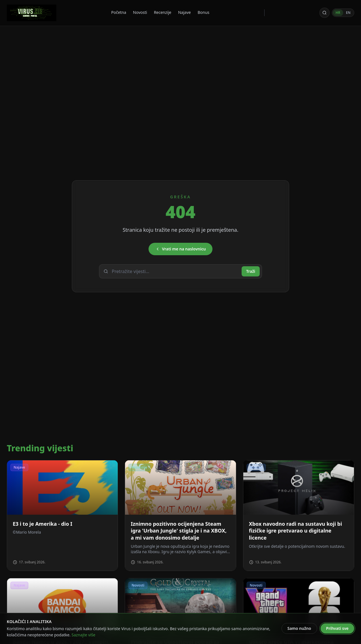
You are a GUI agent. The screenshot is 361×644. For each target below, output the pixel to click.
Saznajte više (83, 635)
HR (338, 13)
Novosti (140, 12)
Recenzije (163, 12)
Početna (119, 12)
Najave (184, 12)
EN (348, 13)
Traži (251, 271)
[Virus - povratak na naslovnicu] (32, 13)
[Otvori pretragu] (325, 13)
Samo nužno (299, 628)
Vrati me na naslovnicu (181, 249)
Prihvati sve (337, 628)
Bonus (203, 12)
